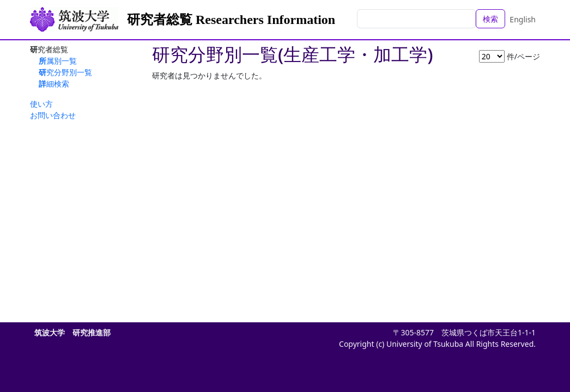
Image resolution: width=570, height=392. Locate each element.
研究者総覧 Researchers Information (231, 20)
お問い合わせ (53, 115)
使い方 (41, 104)
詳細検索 (54, 84)
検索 (490, 19)
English (523, 19)
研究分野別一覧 (65, 72)
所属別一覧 (58, 61)
